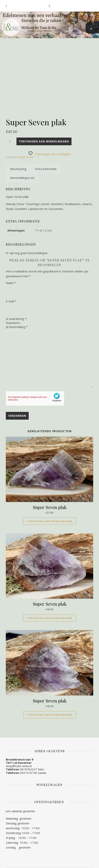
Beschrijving (18, 169)
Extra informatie (46, 169)
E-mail (11, 301)
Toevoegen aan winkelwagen (44, 141)
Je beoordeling (17, 327)
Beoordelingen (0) (22, 178)
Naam (11, 283)
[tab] (18, 169)
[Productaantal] (11, 142)
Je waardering (16, 319)
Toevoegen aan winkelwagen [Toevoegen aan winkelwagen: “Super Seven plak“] (50, 521)
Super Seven (26, 157)
